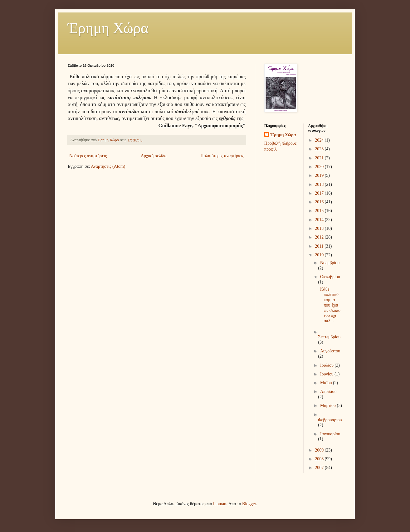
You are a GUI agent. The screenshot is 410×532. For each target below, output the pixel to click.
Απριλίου (328, 392)
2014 (320, 220)
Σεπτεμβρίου (329, 337)
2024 (320, 140)
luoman (220, 504)
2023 (320, 149)
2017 (320, 193)
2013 (320, 228)
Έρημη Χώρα (108, 28)
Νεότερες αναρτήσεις (88, 156)
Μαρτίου (329, 406)
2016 (320, 202)
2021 (320, 158)
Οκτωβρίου (330, 277)
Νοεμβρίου (330, 263)
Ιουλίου (327, 365)
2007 (320, 468)
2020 (320, 167)
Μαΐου (327, 383)
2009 (320, 450)
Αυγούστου (330, 351)
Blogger (249, 504)
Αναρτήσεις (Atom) (108, 166)
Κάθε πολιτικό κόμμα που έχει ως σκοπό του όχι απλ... (330, 305)
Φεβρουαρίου (330, 420)
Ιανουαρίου (330, 434)
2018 (320, 184)
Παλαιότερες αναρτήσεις (222, 156)
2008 (320, 459)
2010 (320, 255)
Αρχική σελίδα (154, 156)
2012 (320, 237)
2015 (320, 211)
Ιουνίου (327, 374)
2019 (320, 175)
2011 (320, 246)
